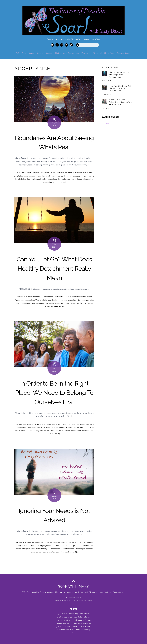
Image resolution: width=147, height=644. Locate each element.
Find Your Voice (55, 162)
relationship (82, 289)
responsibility (47, 535)
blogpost (33, 158)
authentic (69, 531)
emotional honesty (40, 162)
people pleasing (34, 165)
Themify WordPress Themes (82, 600)
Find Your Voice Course (64, 53)
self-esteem (56, 416)
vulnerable (66, 416)
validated (71, 535)
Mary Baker (20, 158)
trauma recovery (80, 165)
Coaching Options (36, 53)
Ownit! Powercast (83, 53)
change (77, 531)
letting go (73, 289)
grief (64, 162)
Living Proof (109, 53)
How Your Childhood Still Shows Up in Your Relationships (120, 88)
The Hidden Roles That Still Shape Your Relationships (119, 75)
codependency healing (74, 158)
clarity (62, 158)
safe (55, 535)
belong (63, 413)
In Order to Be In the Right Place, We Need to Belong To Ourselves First (54, 393)
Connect (49, 53)
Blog (24, 53)
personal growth (48, 165)
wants (78, 535)
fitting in (80, 413)
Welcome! (97, 53)
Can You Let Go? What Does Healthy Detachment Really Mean (54, 268)
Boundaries (53, 158)
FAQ (17, 53)
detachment (89, 158)
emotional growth (24, 162)
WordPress (68, 600)
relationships (45, 416)
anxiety (54, 531)
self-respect (60, 165)
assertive (61, 531)
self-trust (69, 165)
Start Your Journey (124, 53)
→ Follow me (107, 123)
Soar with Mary (73, 598)
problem (37, 535)
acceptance (43, 158)
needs (83, 531)
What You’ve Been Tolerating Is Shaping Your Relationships (121, 102)
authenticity (54, 413)
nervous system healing (76, 162)
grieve (66, 289)
